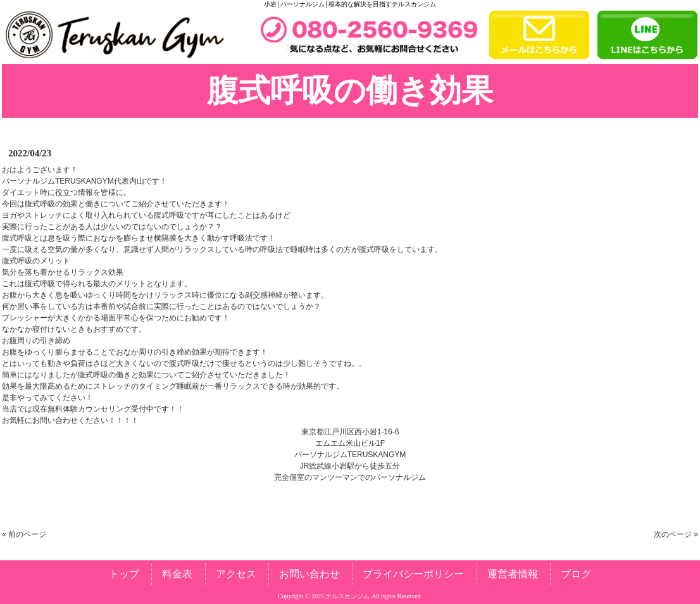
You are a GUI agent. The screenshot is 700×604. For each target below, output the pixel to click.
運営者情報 (513, 574)
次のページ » (676, 534)
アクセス (236, 574)
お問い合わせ (309, 574)
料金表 (177, 574)
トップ (124, 574)
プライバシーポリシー (413, 574)
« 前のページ (24, 534)
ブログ (576, 574)
